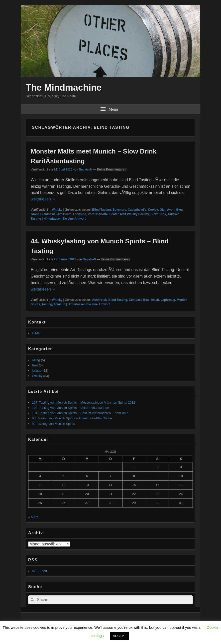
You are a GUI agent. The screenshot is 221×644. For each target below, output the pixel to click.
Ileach (155, 300)
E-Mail (37, 333)
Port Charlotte (98, 214)
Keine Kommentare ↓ (112, 169)
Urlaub (37, 371)
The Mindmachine (64, 87)
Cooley (153, 210)
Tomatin (59, 304)
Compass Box (139, 300)
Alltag (36, 360)
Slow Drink (158, 214)
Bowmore (119, 210)
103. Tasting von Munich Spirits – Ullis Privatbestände (70, 408)
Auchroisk (99, 300)
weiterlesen (43, 199)
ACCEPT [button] (119, 636)
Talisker (173, 214)
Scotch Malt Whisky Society (129, 214)
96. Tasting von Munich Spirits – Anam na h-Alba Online (72, 418)
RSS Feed (39, 571)
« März (33, 517)
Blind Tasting (101, 210)
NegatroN (86, 169)
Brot (35, 365)
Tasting (36, 219)
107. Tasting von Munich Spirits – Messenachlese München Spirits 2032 (84, 402)
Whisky (57, 210)
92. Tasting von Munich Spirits (53, 424)
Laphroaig (168, 300)
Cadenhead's (137, 210)
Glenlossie (48, 214)
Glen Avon (167, 210)
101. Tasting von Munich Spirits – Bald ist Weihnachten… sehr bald (80, 413)
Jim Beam (64, 214)
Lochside (79, 214)
